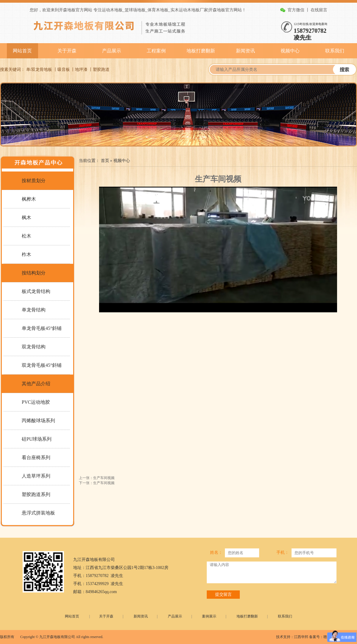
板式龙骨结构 (36, 291)
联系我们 (335, 51)
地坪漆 (81, 70)
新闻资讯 (245, 51)
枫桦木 (29, 199)
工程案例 (156, 51)
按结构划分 (34, 273)
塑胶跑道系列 (36, 494)
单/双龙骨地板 (39, 70)
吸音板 (64, 70)
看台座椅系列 (36, 457)
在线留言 (319, 10)
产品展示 (112, 51)
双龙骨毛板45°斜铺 (42, 365)
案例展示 (209, 616)
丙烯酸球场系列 (38, 421)
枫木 (26, 217)
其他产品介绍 (36, 384)
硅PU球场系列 (37, 439)
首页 (105, 161)
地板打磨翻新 (201, 51)
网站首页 (22, 51)
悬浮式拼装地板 (38, 513)
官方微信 (296, 10)
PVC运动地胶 (36, 402)
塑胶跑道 (101, 70)
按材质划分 (34, 181)
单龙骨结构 (34, 310)
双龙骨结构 (34, 347)
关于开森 (67, 51)
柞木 (26, 254)
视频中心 (290, 51)
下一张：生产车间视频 (97, 483)
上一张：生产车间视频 (97, 478)
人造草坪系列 (36, 476)
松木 (26, 236)
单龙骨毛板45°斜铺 (42, 328)
